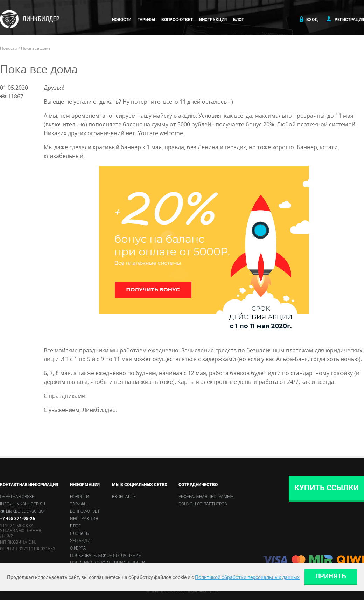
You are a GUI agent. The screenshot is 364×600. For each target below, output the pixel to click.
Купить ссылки (327, 488)
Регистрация (345, 19)
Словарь (79, 533)
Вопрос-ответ (177, 20)
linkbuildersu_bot (26, 511)
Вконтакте (124, 497)
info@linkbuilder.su (23, 504)
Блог (239, 20)
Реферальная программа (206, 497)
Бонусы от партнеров (203, 504)
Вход (308, 19)
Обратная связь (17, 497)
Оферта (78, 548)
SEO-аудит (82, 541)
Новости (122, 20)
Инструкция (213, 20)
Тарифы (146, 20)
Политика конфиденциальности (108, 563)
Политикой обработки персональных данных (247, 577)
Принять (331, 576)
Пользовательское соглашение (106, 556)
